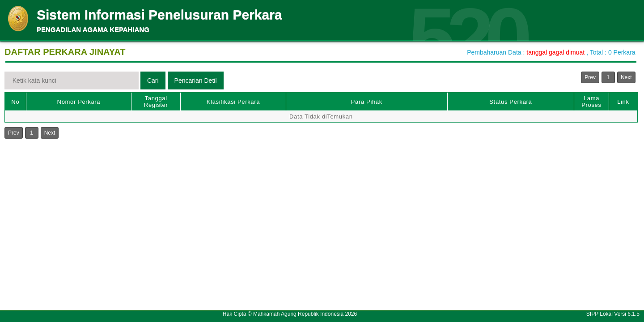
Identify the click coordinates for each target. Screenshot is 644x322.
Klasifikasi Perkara (233, 102)
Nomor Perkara (79, 102)
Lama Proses (591, 102)
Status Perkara (511, 102)
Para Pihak (367, 102)
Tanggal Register (156, 102)
